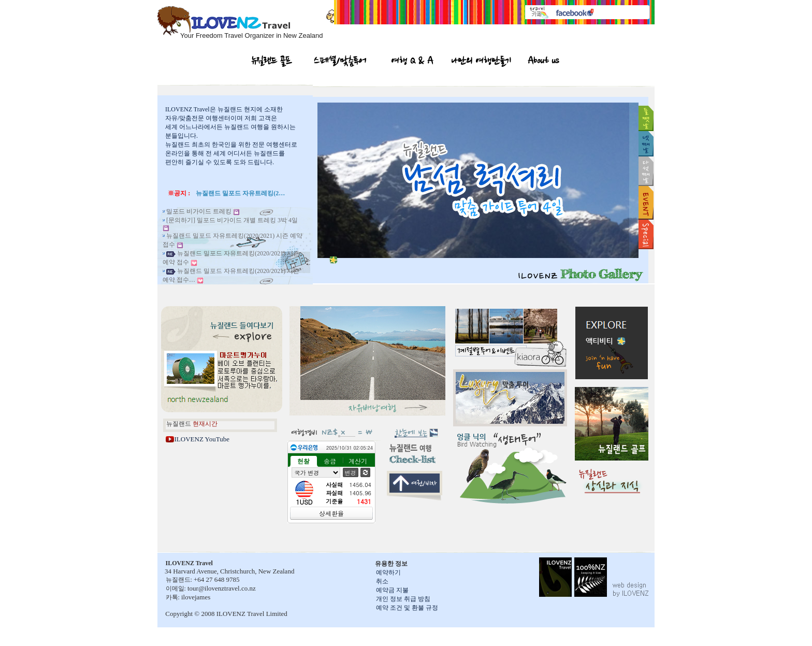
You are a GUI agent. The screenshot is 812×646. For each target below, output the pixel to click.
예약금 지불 (392, 590)
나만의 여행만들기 (481, 62)
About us (543, 62)
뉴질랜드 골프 (272, 62)
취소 (382, 581)
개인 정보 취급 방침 (403, 599)
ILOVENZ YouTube (202, 439)
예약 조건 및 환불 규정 (407, 608)
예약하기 (388, 572)
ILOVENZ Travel (187, 109)
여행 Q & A (412, 62)
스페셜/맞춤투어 (340, 62)
